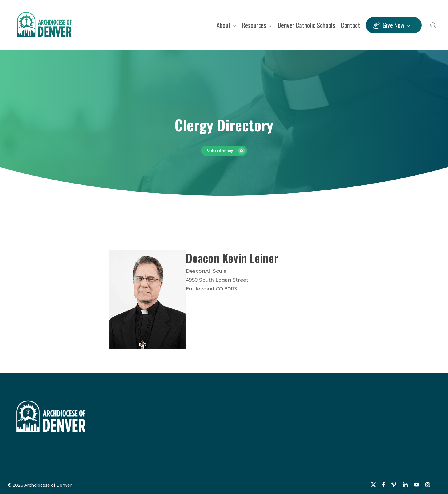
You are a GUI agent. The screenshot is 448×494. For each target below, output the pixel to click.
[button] (224, 151)
